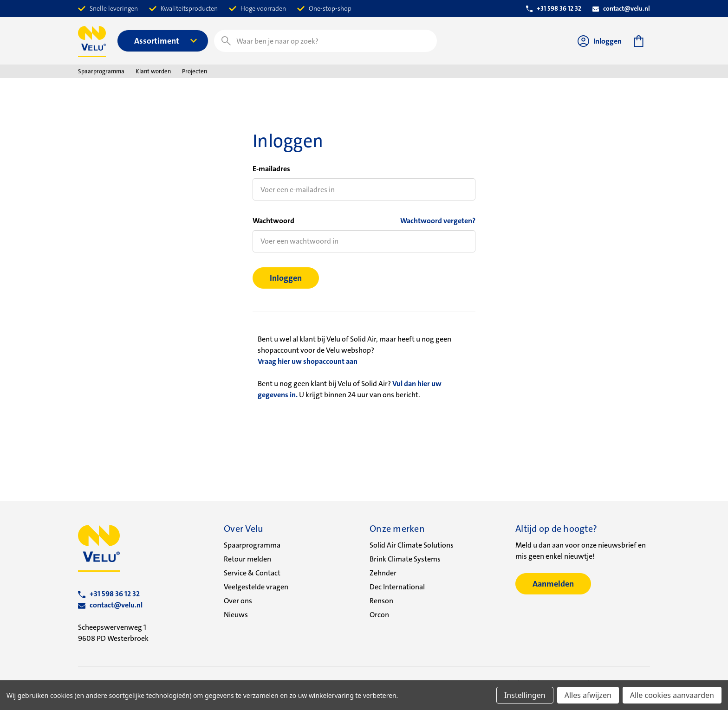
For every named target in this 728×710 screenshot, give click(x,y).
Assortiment (166, 41)
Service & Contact (252, 573)
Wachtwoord (273, 221)
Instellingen (525, 695)
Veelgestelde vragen (256, 587)
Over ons (238, 601)
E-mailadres (271, 169)
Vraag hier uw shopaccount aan (308, 361)
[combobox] (325, 41)
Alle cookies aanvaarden (672, 695)
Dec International (397, 587)
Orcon (379, 615)
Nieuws (236, 615)
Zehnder (383, 573)
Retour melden (247, 559)
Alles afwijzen (588, 695)
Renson (381, 601)
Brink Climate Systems (405, 559)
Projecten (195, 71)
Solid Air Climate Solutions (412, 545)
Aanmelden (553, 584)
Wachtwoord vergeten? (438, 221)
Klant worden (153, 71)
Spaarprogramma (101, 71)
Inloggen (600, 41)
